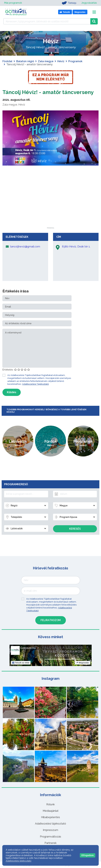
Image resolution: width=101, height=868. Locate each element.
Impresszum (50, 830)
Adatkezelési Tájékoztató (35, 384)
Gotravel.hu (28, 648)
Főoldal (7, 61)
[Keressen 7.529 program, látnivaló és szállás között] (47, 21)
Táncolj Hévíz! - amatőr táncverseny (48, 92)
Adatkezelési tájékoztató (50, 824)
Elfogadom (88, 855)
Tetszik (21, 663)
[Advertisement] (51, 207)
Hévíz (61, 61)
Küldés (12, 392)
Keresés (75, 529)
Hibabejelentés (50, 817)
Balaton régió (25, 61)
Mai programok (13, 3)
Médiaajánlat (51, 811)
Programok (75, 61)
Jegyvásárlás (89, 3)
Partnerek (50, 843)
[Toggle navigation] (94, 12)
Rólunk (50, 804)
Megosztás (82, 663)
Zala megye (46, 61)
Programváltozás (50, 837)
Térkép (69, 3)
